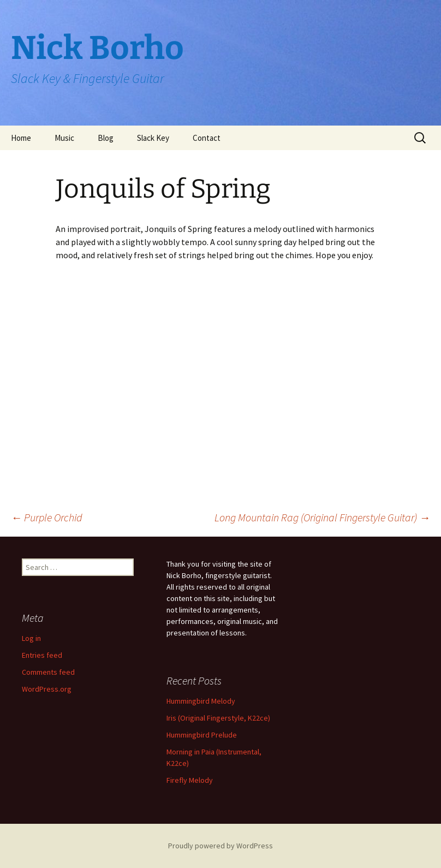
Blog (106, 138)
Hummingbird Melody (201, 701)
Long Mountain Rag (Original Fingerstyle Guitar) (322, 517)
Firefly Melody (190, 780)
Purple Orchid (47, 517)
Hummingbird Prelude (202, 735)
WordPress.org (47, 689)
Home (21, 138)
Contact (207, 138)
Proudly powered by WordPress (221, 846)
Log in (31, 638)
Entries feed (42, 655)
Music (64, 138)
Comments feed (48, 672)
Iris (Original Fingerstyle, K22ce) (218, 718)
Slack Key (153, 138)
